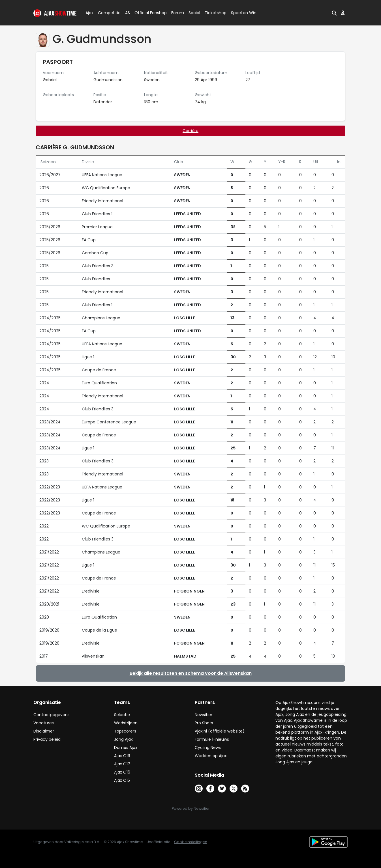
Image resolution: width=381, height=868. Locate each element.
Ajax (89, 13)
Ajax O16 (122, 772)
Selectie (122, 715)
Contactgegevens (52, 715)
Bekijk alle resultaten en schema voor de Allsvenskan (191, 673)
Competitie (107, 13)
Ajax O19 (122, 756)
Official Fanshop (147, 13)
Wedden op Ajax (211, 756)
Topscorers (125, 731)
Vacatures (44, 723)
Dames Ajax (126, 748)
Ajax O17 (122, 764)
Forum (178, 13)
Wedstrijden (126, 723)
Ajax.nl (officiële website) (220, 731)
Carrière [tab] (190, 131)
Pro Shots (204, 723)
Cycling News (208, 748)
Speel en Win (244, 13)
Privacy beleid (47, 739)
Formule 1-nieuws (212, 739)
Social (193, 13)
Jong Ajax (123, 739)
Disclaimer (44, 731)
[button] (334, 13)
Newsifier (204, 715)
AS (128, 13)
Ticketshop (216, 13)
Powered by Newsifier (191, 808)
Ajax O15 (122, 780)
